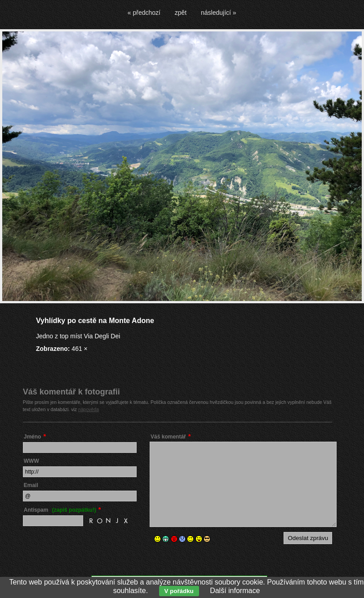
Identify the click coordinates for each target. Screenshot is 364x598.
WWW (31, 461)
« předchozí (144, 13)
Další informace (235, 591)
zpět (181, 13)
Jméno (33, 437)
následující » (219, 13)
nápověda (89, 409)
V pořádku (179, 591)
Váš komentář (168, 437)
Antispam (60, 510)
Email (31, 485)
